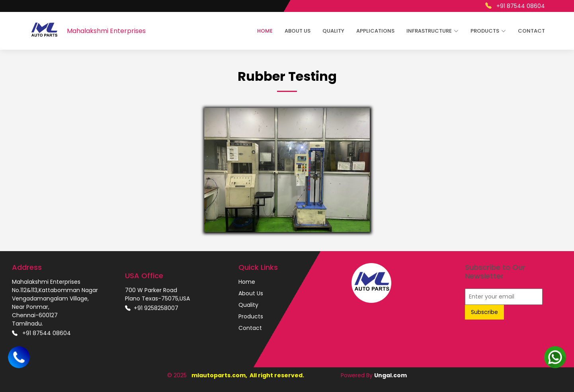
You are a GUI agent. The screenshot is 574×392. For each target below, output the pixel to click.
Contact (531, 31)
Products (251, 316)
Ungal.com (390, 375)
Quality (333, 31)
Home (265, 31)
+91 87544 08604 (515, 6)
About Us (298, 31)
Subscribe (484, 312)
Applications (375, 31)
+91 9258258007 (152, 308)
